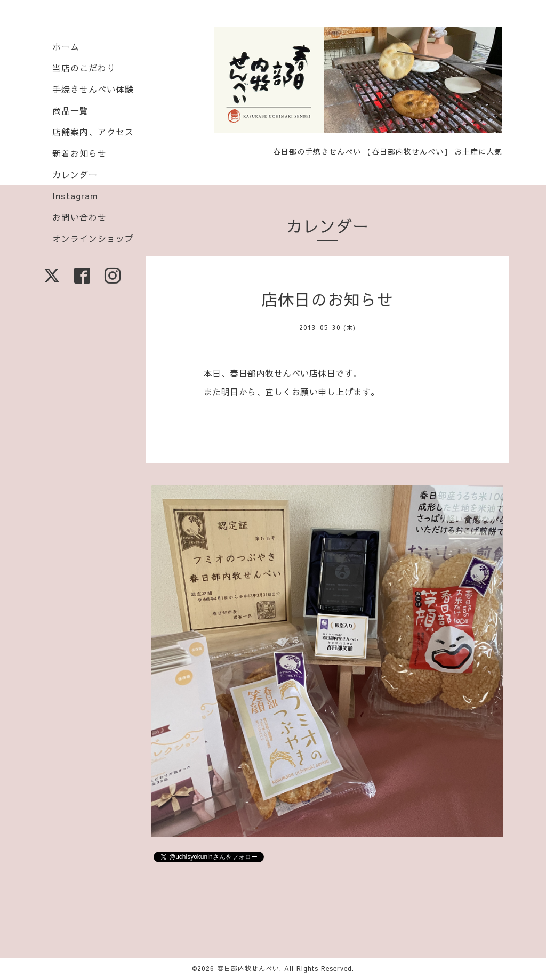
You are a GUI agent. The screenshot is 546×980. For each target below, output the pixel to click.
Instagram (75, 196)
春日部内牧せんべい (248, 968)
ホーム (66, 46)
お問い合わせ (79, 217)
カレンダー (75, 174)
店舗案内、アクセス (93, 132)
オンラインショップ (93, 238)
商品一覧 (70, 110)
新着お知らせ (79, 153)
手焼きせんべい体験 (93, 89)
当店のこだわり (84, 68)
